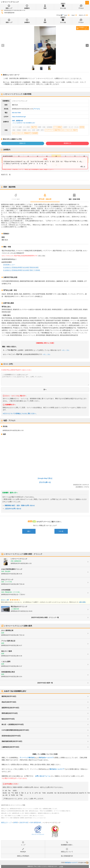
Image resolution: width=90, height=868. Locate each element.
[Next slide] (87, 45)
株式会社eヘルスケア (46, 758)
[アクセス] (36, 109)
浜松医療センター (9, 265)
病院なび (6, 2)
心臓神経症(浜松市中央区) (10, 747)
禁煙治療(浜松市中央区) (10, 713)
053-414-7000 (16, 113)
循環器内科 (19, 121)
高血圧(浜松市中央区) (9, 702)
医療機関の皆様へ (67, 845)
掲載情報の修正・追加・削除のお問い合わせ (20, 505)
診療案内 (27, 22)
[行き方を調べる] (45, 482)
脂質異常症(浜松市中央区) (10, 708)
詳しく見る (42, 256)
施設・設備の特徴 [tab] (74, 199)
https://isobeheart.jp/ (19, 117)
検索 (87, 863)
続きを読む (83, 602)
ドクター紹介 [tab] (16, 199)
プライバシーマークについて (38, 834)
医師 (45, 22)
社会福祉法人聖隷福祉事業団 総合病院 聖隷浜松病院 (21, 267)
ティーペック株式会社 (27, 758)
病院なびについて (67, 852)
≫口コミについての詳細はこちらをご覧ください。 (20, 414)
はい (29, 531)
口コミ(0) (63, 22)
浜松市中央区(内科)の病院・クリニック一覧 (45, 617)
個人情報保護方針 (67, 856)
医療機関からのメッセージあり (83, 28)
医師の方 (23, 143)
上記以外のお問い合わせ (13, 509)
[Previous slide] (3, 45)
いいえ (61, 531)
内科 (13, 121)
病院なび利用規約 (23, 856)
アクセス (81, 22)
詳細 (62, 867)
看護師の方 (67, 143)
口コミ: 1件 (5, 600)
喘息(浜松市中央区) (8, 719)
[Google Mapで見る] (45, 478)
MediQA (23, 852)
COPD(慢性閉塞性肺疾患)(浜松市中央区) (15, 730)
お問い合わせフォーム (43, 776)
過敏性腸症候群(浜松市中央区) (12, 741)
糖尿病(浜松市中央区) (9, 696)
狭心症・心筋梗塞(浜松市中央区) (13, 724)
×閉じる (83, 167)
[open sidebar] (87, 3)
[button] (33, 68)
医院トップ (9, 22)
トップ (23, 845)
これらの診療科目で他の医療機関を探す (24, 123)
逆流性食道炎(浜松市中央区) (11, 736)
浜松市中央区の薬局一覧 (45, 683)
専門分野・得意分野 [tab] (45, 199)
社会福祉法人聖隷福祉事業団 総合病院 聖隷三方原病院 (22, 270)
